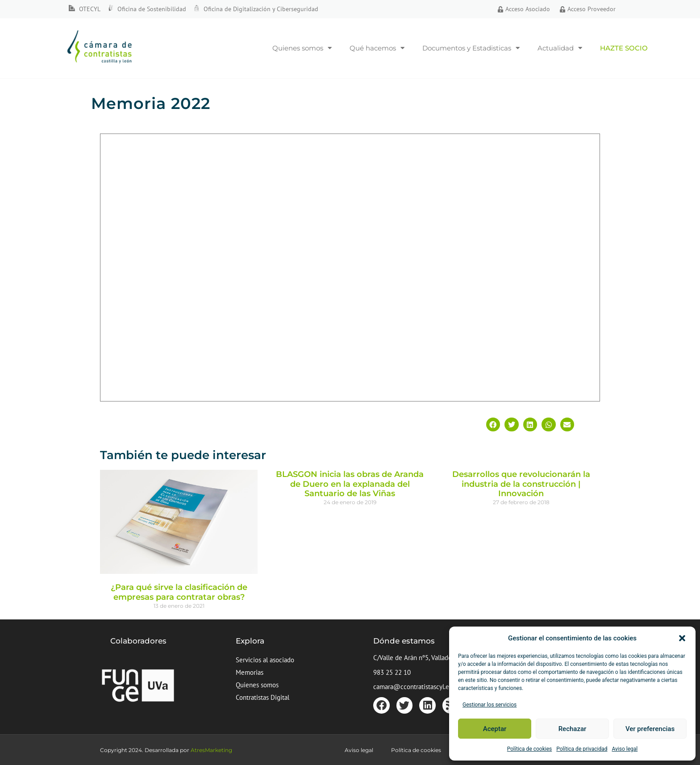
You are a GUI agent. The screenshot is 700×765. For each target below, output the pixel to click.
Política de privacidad (582, 749)
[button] (682, 638)
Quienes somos (302, 48)
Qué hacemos (377, 48)
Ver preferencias (650, 729)
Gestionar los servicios (490, 705)
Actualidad (560, 48)
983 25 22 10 (392, 672)
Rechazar (573, 729)
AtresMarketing (211, 750)
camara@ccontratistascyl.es (412, 687)
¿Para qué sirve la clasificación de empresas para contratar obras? (179, 592)
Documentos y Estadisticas (471, 48)
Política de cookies (530, 749)
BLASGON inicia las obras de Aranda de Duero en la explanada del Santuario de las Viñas (350, 484)
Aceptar (495, 729)
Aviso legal (625, 749)
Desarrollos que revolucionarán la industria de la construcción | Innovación (521, 484)
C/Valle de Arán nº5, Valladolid (416, 658)
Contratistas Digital (262, 697)
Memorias (250, 672)
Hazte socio (624, 48)
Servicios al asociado (265, 660)
